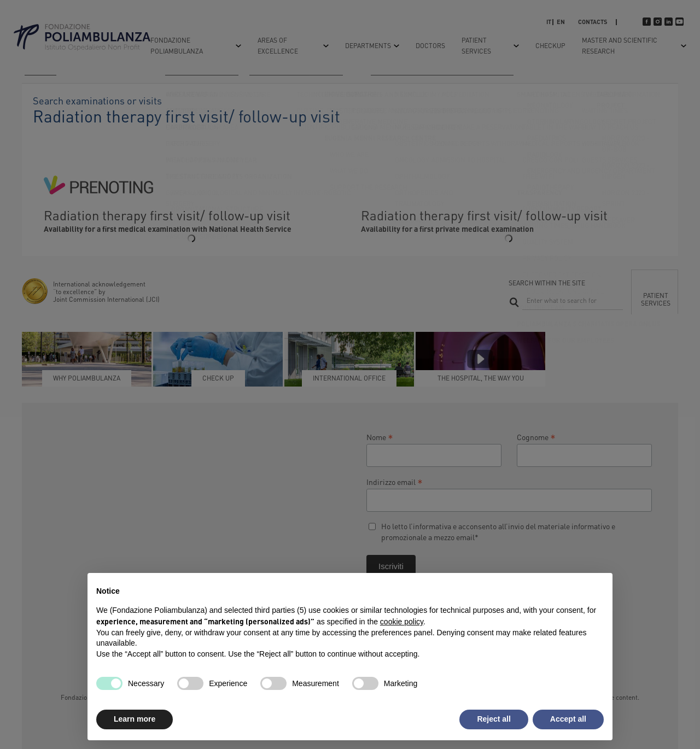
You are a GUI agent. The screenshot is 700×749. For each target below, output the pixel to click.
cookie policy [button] (402, 622)
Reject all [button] (494, 719)
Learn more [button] (135, 719)
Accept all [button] (568, 719)
